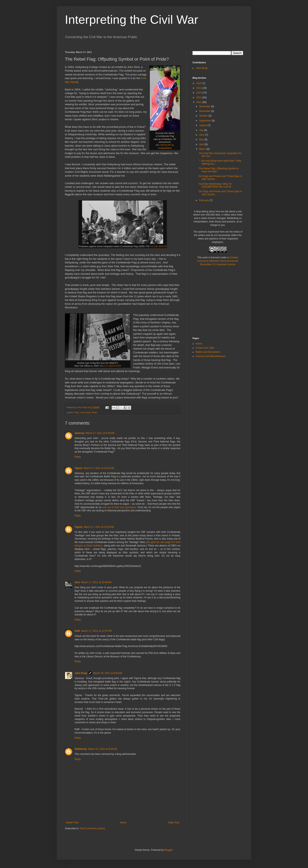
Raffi (77, 631)
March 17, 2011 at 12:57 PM (96, 631)
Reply (78, 457)
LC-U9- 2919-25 (159, 246)
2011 (199, 102)
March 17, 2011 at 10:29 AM (99, 527)
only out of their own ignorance (119, 507)
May (202, 139)
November (205, 111)
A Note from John (205, 348)
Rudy (94, 412)
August (203, 125)
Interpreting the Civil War (132, 20)
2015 (199, 83)
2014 (199, 88)
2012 (199, 98)
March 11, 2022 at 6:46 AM (103, 749)
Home (123, 823)
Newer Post (72, 823)
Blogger (168, 850)
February (204, 200)
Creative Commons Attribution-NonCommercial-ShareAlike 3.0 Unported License (218, 261)
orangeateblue (165, 148)
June (202, 135)
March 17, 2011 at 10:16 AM (99, 468)
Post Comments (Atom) (92, 828)
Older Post (174, 823)
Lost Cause (85, 412)
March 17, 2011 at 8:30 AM (100, 433)
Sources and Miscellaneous (210, 356)
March (203, 149)
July (202, 130)
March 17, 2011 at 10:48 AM (96, 582)
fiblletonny (81, 749)
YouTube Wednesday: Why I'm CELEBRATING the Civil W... (216, 185)
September (205, 121)
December (205, 106)
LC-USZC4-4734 (113, 366)
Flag (76, 412)
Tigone (79, 468)
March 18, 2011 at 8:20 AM (108, 673)
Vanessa (79, 433)
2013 (199, 93)
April (202, 144)
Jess (77, 582)
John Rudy (81, 673)
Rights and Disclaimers (208, 352)
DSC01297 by (167, 145)
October (204, 116)
